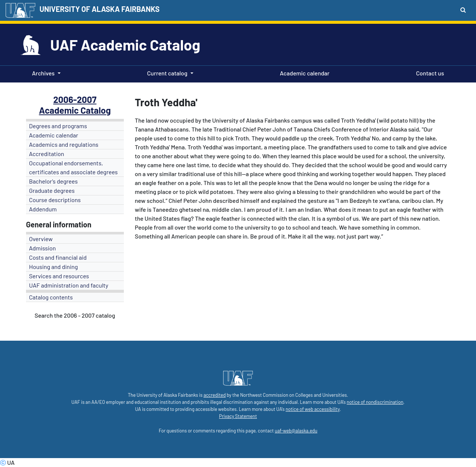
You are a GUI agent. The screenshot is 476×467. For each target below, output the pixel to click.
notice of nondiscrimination (375, 402)
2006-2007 (75, 99)
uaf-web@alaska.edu (296, 431)
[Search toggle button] (463, 10)
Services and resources (59, 276)
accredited (215, 395)
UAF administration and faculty (69, 285)
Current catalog (167, 73)
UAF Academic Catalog (125, 45)
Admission (42, 248)
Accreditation (46, 154)
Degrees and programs (58, 126)
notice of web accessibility (313, 409)
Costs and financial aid (58, 257)
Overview (41, 239)
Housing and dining (53, 267)
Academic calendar (303, 72)
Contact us (429, 72)
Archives (43, 73)
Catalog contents (51, 297)
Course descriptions (55, 200)
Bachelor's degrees (53, 181)
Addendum (43, 209)
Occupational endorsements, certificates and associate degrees (73, 167)
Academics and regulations (64, 144)
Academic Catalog (75, 110)
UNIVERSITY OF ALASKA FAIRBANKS (99, 9)
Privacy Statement (238, 416)
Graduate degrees (52, 190)
